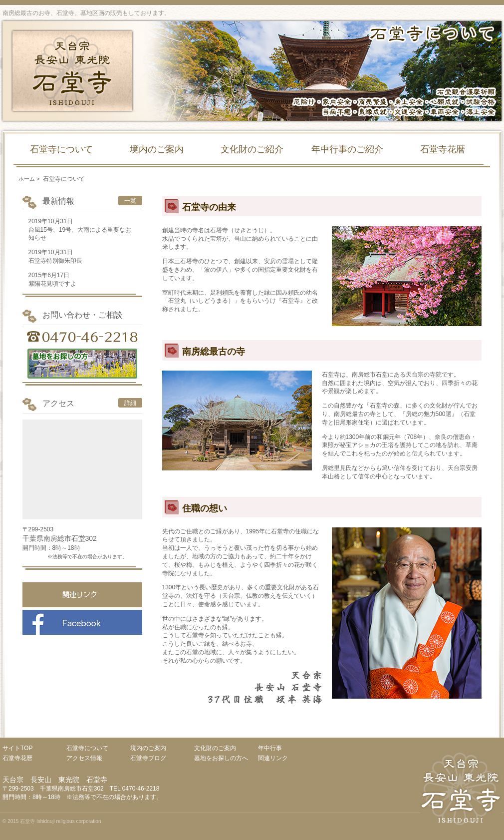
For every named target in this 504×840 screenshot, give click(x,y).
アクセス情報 (84, 758)
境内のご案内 (157, 149)
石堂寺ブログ (148, 758)
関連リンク (273, 758)
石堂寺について (61, 149)
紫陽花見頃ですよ (52, 284)
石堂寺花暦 (443, 149)
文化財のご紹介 (252, 149)
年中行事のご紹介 (347, 149)
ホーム (27, 179)
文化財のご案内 (215, 748)
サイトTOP (17, 748)
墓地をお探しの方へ (221, 758)
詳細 (130, 403)
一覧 (130, 201)
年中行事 (270, 748)
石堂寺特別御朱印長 (55, 261)
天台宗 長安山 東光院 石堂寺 (72, 71)
